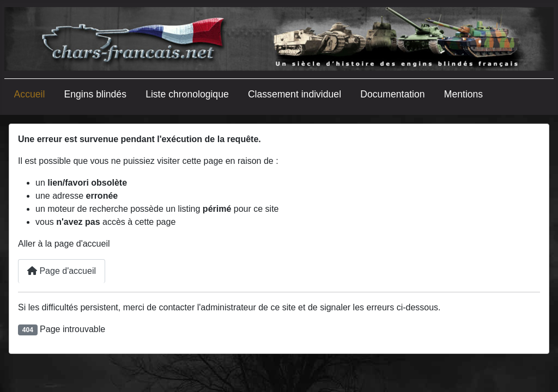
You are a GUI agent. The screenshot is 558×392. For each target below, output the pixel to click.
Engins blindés (95, 94)
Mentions (463, 94)
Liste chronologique (187, 94)
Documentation (392, 94)
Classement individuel (295, 94)
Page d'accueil (62, 271)
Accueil (30, 94)
